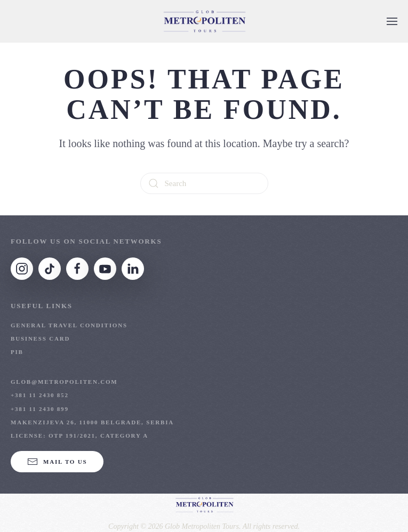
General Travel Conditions (69, 325)
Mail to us (57, 462)
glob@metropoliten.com (64, 382)
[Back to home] (204, 21)
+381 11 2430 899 (40, 409)
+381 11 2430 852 (40, 395)
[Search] (204, 183)
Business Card (40, 338)
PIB (17, 352)
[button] (392, 21)
